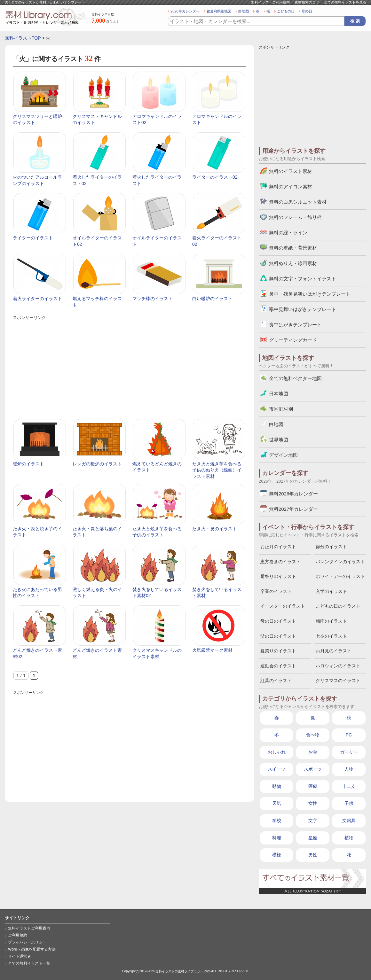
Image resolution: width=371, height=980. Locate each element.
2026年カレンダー (185, 11)
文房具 (349, 821)
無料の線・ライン (288, 233)
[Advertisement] (129, 366)
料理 (277, 838)
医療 (313, 786)
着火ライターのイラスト (37, 299)
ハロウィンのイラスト (338, 666)
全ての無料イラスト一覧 (29, 963)
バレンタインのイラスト (340, 562)
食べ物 (313, 735)
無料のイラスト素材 (291, 171)
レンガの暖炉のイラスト (97, 464)
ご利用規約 (18, 935)
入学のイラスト (331, 591)
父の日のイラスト (278, 636)
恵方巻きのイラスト (280, 562)
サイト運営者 (20, 956)
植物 (349, 838)
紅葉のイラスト (276, 681)
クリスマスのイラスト (338, 681)
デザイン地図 (283, 455)
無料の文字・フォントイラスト (303, 279)
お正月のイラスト (278, 547)
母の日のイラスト (278, 621)
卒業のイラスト (276, 591)
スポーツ (313, 769)
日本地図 (279, 394)
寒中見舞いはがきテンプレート (303, 309)
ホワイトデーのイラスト (340, 576)
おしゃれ (277, 752)
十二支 (349, 786)
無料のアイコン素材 (291, 187)
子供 (349, 803)
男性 (313, 855)
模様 (277, 855)
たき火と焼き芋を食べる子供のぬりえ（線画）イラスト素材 (217, 470)
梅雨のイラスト (331, 621)
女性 (313, 803)
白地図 (244, 11)
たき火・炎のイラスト (215, 529)
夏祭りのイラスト (278, 651)
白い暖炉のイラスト (212, 299)
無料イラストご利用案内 (270, 2)
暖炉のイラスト (28, 464)
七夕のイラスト (331, 636)
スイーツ (277, 769)
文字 (313, 821)
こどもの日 (286, 11)
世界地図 (279, 440)
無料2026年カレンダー (293, 494)
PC (349, 735)
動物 (277, 786)
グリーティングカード (293, 340)
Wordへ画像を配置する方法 (32, 949)
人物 (349, 769)
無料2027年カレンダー (293, 509)
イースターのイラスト (283, 606)
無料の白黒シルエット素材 (298, 202)
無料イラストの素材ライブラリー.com (183, 971)
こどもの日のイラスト (338, 606)
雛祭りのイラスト (278, 576)
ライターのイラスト (33, 238)
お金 (313, 752)
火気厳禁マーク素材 (212, 650)
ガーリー (349, 752)
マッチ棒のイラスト (153, 299)
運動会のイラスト (278, 666)
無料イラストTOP (23, 38)
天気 (277, 803)
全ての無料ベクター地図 (295, 378)
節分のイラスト (331, 547)
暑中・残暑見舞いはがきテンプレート (310, 294)
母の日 (307, 11)
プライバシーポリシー (27, 942)
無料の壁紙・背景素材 (293, 248)
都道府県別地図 (219, 11)
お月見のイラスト (334, 651)
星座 (313, 838)
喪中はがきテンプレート (295, 325)
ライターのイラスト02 (215, 177)
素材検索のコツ (307, 2)
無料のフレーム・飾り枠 (295, 217)
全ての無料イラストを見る (345, 2)
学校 (277, 821)
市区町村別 (281, 409)
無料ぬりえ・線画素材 (293, 263)
